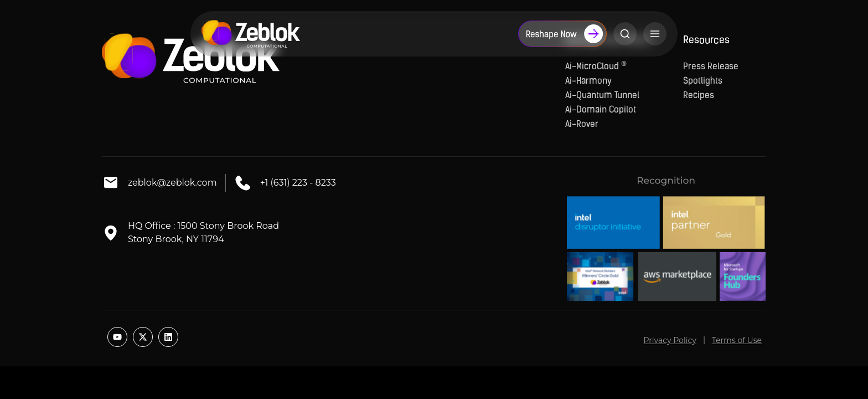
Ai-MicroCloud (596, 67)
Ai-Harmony (588, 81)
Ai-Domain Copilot (601, 110)
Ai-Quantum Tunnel (602, 96)
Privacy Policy (670, 340)
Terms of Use (737, 340)
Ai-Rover (582, 125)
